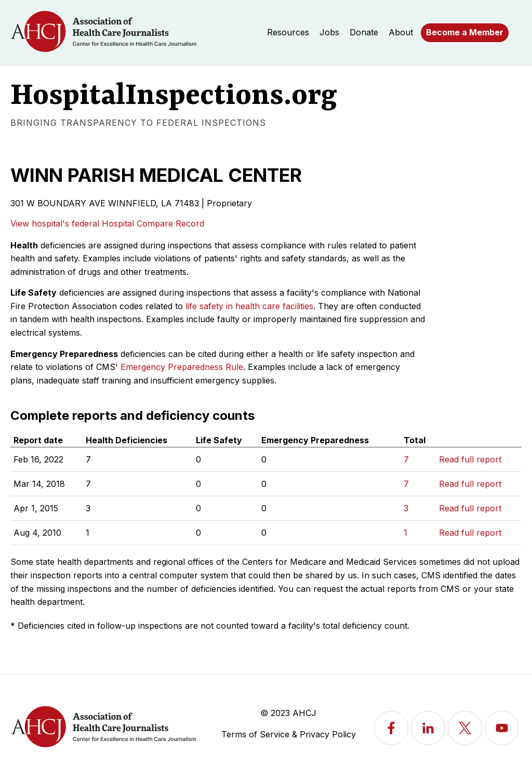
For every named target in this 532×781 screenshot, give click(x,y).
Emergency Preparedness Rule (182, 367)
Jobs (329, 32)
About (401, 32)
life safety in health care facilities (249, 306)
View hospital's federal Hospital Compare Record (107, 223)
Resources (288, 32)
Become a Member (465, 32)
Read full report (470, 459)
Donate (364, 32)
